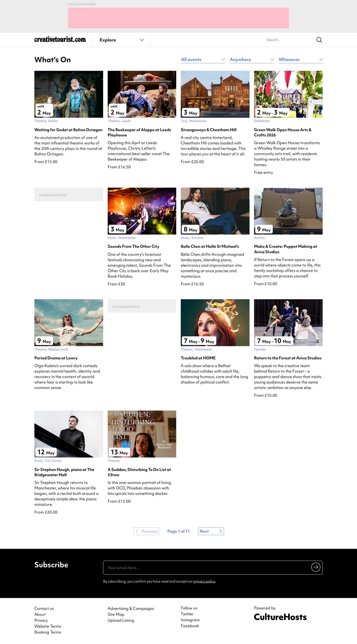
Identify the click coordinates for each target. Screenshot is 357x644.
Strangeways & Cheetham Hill (209, 130)
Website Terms (48, 626)
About (40, 614)
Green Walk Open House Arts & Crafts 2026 (283, 132)
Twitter (187, 614)
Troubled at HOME (198, 358)
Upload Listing (121, 620)
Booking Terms (48, 632)
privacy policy (204, 581)
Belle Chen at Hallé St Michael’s (210, 246)
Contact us (44, 608)
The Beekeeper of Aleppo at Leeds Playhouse (139, 132)
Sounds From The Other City (134, 246)
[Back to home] (60, 41)
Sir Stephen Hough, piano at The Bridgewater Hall (64, 472)
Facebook (190, 626)
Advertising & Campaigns (131, 608)
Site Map (116, 614)
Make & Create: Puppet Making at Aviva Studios (286, 249)
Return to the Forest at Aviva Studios (288, 358)
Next (204, 531)
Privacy (41, 620)
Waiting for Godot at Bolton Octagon (68, 130)
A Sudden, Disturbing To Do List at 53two (139, 472)
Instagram (190, 620)
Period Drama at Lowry (56, 358)
